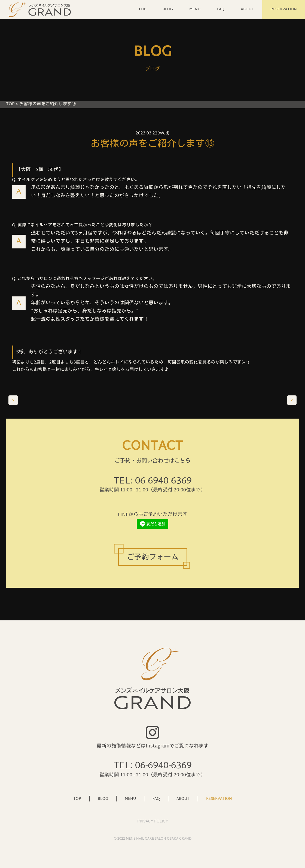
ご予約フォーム (153, 558)
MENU (195, 9)
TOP (142, 9)
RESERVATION (284, 9)
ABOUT (247, 9)
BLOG (168, 9)
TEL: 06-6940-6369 (153, 481)
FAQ (221, 9)
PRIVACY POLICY (153, 822)
